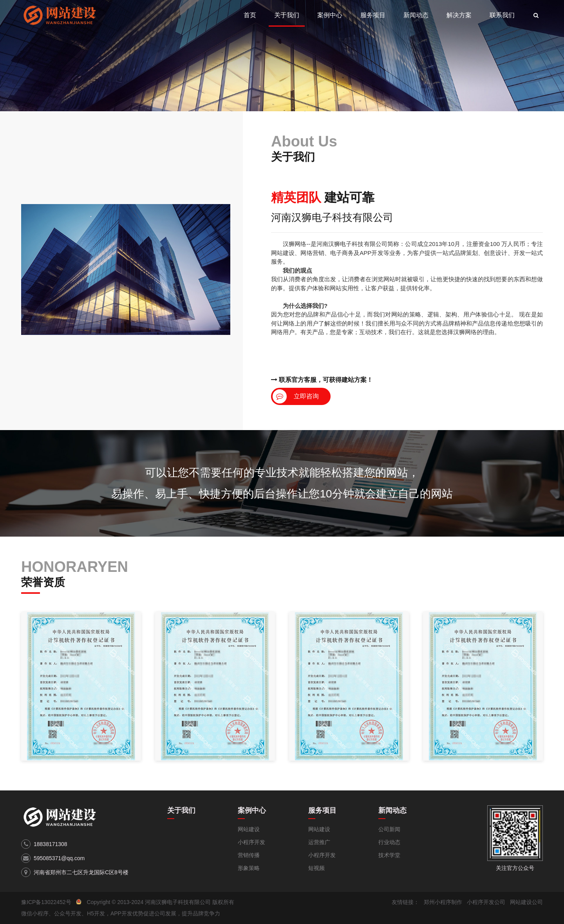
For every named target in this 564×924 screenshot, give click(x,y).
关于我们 (287, 15)
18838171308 (51, 844)
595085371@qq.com (59, 858)
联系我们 (502, 15)
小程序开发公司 (486, 902)
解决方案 (459, 15)
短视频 (316, 868)
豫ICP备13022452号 (46, 902)
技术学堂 (389, 855)
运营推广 (319, 842)
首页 (250, 15)
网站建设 (249, 829)
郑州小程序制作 (443, 902)
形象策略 (249, 868)
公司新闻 (389, 829)
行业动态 (389, 842)
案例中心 (330, 15)
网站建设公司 (526, 902)
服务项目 (373, 15)
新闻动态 (416, 15)
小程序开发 (251, 842)
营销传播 (249, 855)
